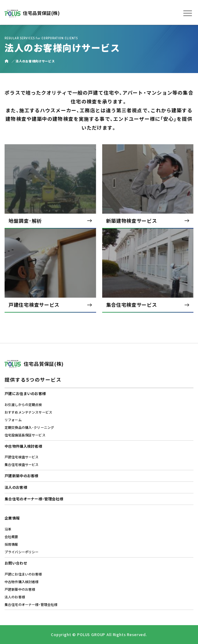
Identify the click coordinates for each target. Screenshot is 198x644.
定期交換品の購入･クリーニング (29, 427)
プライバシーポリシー (22, 552)
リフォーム (13, 420)
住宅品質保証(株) (32, 13)
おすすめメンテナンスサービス (28, 412)
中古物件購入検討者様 (23, 446)
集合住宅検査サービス (22, 464)
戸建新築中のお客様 (22, 476)
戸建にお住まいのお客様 (25, 393)
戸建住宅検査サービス (22, 457)
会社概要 (11, 537)
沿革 (8, 529)
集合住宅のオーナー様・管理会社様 (34, 499)
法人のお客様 (16, 487)
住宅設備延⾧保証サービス (25, 435)
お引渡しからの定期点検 (23, 404)
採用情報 (11, 544)
